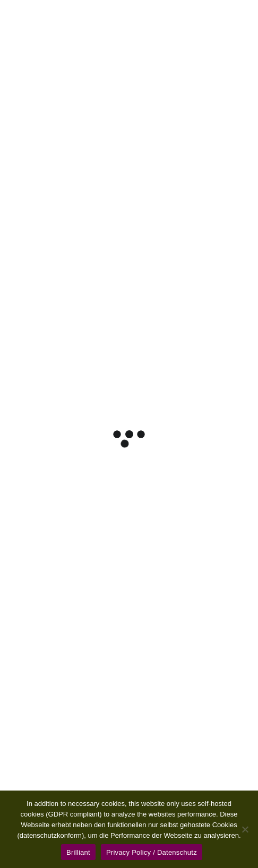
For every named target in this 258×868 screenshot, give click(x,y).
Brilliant (78, 852)
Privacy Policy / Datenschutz (152, 852)
